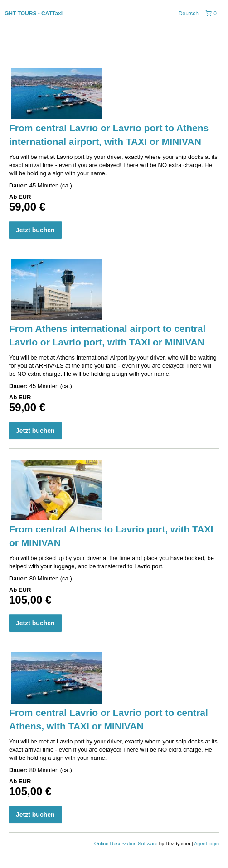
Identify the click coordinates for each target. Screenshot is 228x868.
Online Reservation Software (126, 844)
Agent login (206, 844)
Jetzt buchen (35, 230)
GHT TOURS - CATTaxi (34, 14)
